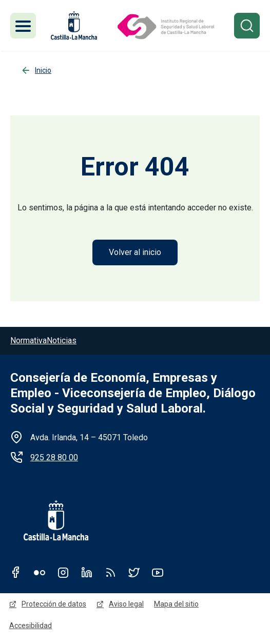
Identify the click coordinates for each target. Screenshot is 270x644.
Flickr (40, 572)
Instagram (63, 572)
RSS (110, 572)
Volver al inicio (135, 252)
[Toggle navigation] (23, 26)
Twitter (134, 572)
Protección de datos (54, 604)
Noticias (62, 340)
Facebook (16, 572)
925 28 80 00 (54, 457)
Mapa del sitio (176, 604)
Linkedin (87, 572)
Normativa (28, 340)
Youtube (158, 572)
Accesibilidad (31, 626)
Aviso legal (126, 604)
